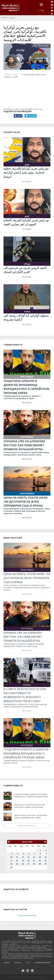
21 (34, 860)
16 (46, 857)
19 (23, 860)
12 (23, 857)
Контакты (18, 963)
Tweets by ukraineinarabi (27, 915)
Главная (6, 963)
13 (28, 857)
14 (34, 857)
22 (40, 860)
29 (40, 864)
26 (23, 864)
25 (17, 864)
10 (11, 857)
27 (28, 864)
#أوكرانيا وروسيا (29, 74)
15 (40, 857)
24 (11, 864)
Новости (5, 17)
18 (17, 860)
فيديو (12, 17)
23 (46, 860)
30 (46, 864)
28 (34, 864)
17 (11, 860)
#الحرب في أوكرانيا (11, 77)
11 (17, 857)
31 (11, 867)
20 (28, 860)
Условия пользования (43, 963)
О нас (28, 963)
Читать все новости (27, 826)
